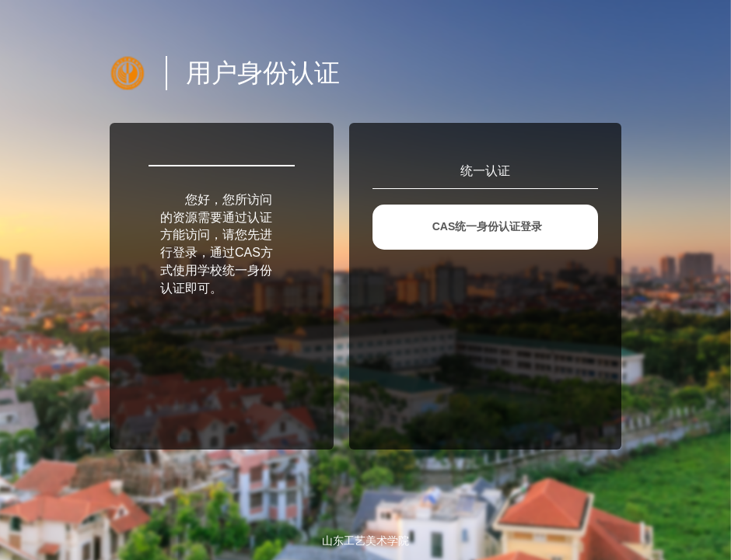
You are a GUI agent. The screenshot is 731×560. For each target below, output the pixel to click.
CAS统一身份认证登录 (488, 226)
